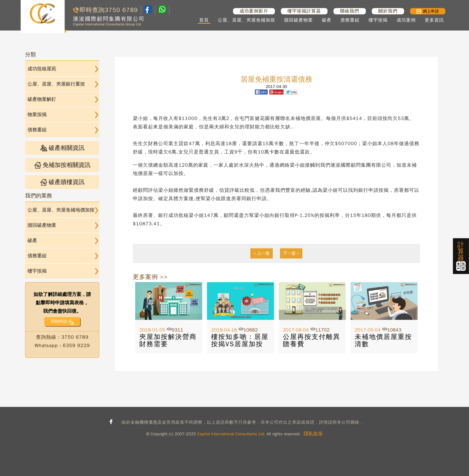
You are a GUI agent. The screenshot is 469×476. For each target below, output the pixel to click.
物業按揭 (37, 115)
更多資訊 (434, 20)
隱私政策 (313, 434)
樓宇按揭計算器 (304, 11)
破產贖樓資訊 (62, 182)
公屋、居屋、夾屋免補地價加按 (61, 210)
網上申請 (428, 11)
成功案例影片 (254, 11)
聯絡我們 (350, 11)
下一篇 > (291, 253)
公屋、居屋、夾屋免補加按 (246, 20)
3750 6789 (121, 10)
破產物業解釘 (42, 99)
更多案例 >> (150, 277)
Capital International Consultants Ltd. (231, 434)
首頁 (204, 20)
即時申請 (59, 321)
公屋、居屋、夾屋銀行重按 (56, 84)
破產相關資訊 (62, 148)
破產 (327, 20)
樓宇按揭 (378, 20)
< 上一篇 (262, 253)
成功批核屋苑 (42, 69)
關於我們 (388, 11)
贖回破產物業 (299, 20)
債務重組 (350, 20)
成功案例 (406, 20)
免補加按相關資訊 (62, 165)
